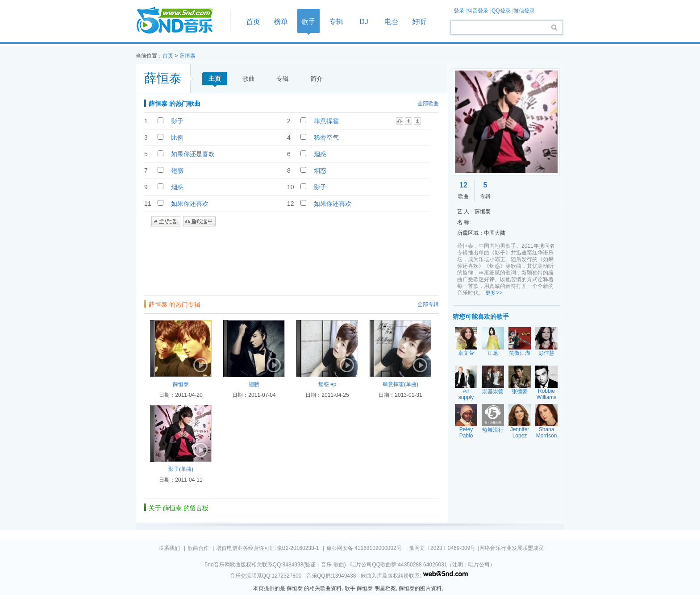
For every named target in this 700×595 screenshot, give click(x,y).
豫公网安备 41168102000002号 (364, 548)
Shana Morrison (547, 433)
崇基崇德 (493, 391)
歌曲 (249, 79)
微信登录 (524, 11)
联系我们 (169, 548)
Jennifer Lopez (520, 433)
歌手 (308, 22)
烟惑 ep (327, 384)
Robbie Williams (547, 394)
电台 (392, 22)
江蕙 (493, 353)
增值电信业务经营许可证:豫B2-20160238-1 (267, 548)
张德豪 (520, 391)
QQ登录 (501, 11)
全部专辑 (428, 304)
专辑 (336, 22)
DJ (364, 22)
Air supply (466, 394)
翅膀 (177, 171)
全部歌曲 (428, 104)
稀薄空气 (326, 137)
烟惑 (320, 154)
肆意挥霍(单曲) (400, 384)
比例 (177, 137)
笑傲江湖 (520, 353)
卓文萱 (466, 353)
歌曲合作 (198, 548)
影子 (177, 121)
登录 (459, 11)
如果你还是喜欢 (193, 154)
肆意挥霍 (326, 121)
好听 (419, 22)
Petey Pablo (466, 433)
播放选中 (199, 221)
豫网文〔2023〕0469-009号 (442, 548)
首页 (180, 21)
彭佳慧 (546, 353)
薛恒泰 (187, 56)
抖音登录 (478, 11)
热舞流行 (493, 430)
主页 (215, 79)
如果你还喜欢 (190, 204)
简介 (317, 79)
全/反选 (166, 221)
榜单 (281, 22)
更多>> (494, 293)
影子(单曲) (181, 469)
